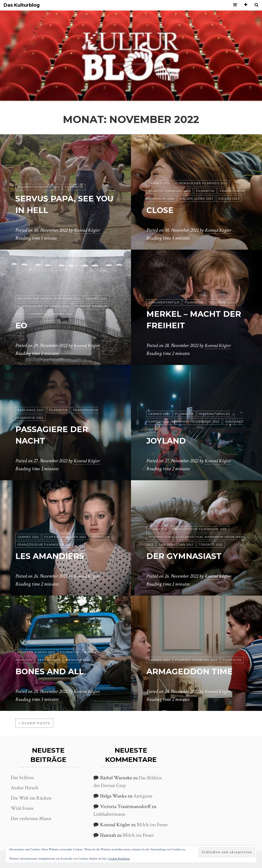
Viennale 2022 (78, 660)
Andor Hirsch (24, 788)
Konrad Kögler (88, 230)
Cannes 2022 (159, 183)
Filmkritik (74, 187)
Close (161, 210)
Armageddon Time (191, 672)
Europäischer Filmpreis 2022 (201, 183)
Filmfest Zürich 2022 (36, 652)
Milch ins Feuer (152, 825)
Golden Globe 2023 (196, 199)
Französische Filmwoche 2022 (45, 545)
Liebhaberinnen (109, 814)
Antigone (143, 796)
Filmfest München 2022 (39, 187)
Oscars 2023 (229, 199)
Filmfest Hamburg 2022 (170, 191)
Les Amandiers (51, 556)
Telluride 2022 (222, 303)
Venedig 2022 (49, 660)
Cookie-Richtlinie (119, 859)
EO (21, 326)
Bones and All (51, 672)
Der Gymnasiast (185, 556)
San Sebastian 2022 (176, 545)
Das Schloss (22, 778)
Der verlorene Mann (31, 819)
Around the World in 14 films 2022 (49, 299)
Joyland (167, 441)
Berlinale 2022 (31, 410)
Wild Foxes (22, 808)
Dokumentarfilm (164, 303)
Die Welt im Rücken (31, 798)
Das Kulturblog (22, 5)
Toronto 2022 (211, 545)
